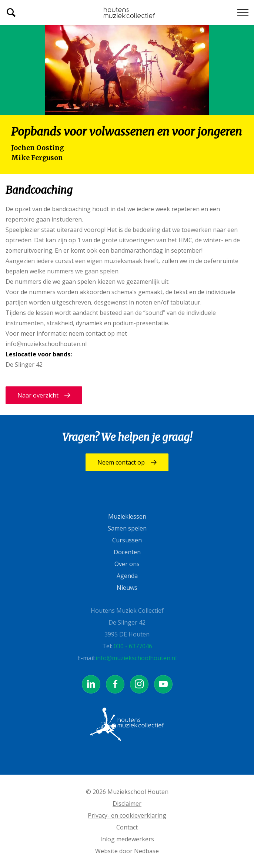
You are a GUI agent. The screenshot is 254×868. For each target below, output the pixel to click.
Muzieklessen (127, 516)
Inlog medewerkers (127, 839)
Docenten (127, 552)
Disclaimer (127, 804)
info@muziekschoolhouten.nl (136, 658)
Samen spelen (127, 528)
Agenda (127, 576)
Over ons (127, 564)
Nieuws (127, 588)
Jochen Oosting (38, 148)
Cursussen (127, 540)
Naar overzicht (38, 395)
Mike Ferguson (37, 158)
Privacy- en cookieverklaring (127, 815)
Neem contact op (121, 462)
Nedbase (146, 851)
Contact (127, 827)
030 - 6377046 (133, 646)
